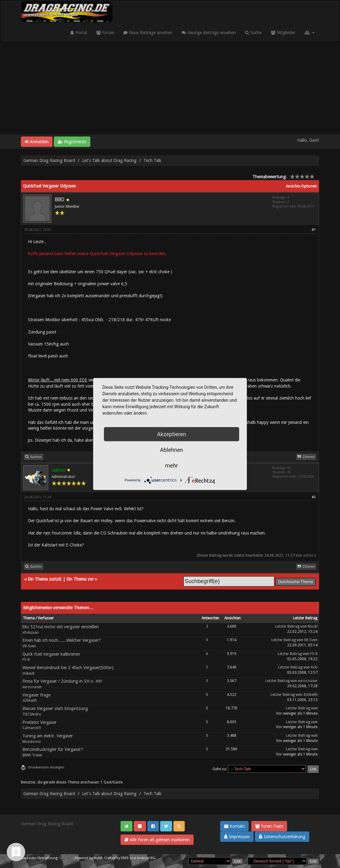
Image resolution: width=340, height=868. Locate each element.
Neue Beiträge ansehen (148, 33)
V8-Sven (29, 646)
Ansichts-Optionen (301, 186)
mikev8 (28, 673)
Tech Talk (152, 160)
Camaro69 (32, 728)
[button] (310, 33)
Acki (314, 667)
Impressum (237, 837)
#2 (314, 497)
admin (308, 555)
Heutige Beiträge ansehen (209, 33)
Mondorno (32, 742)
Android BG (146, 858)
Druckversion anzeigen (46, 767)
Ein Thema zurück (45, 579)
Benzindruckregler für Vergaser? (53, 749)
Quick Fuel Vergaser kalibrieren (51, 654)
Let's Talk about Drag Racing (109, 160)
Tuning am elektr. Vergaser (48, 736)
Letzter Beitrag (287, 626)
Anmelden (37, 142)
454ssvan (31, 633)
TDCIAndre (32, 714)
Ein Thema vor (80, 579)
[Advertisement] (170, 88)
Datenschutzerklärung (282, 837)
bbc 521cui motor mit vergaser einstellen (61, 627)
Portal (79, 33)
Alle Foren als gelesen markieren (157, 840)
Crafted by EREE (117, 858)
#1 (314, 230)
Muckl (313, 626)
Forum (105, 33)
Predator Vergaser (40, 722)
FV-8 (26, 660)
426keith (30, 700)
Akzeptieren (172, 434)
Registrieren (72, 142)
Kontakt (234, 826)
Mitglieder (283, 33)
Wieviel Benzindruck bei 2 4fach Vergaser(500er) (68, 668)
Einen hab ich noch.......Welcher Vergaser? (62, 640)
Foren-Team (269, 826)
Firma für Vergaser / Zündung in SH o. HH (62, 681)
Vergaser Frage (36, 695)
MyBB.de (66, 858)
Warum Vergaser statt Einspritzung (55, 708)
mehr (171, 466)
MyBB (98, 858)
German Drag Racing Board (49, 160)
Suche (253, 33)
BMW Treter (32, 755)
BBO (59, 200)
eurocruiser (32, 687)
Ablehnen (171, 450)
